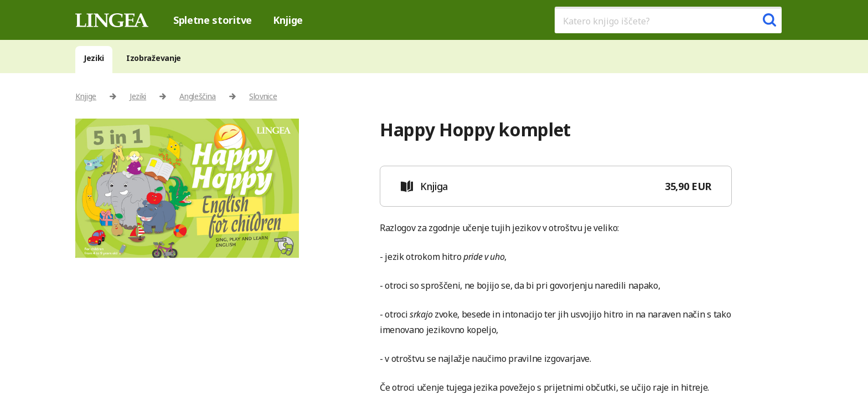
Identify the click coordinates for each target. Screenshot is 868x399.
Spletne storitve (213, 20)
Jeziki (94, 58)
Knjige (288, 20)
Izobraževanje (154, 58)
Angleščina (198, 96)
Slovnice (263, 96)
